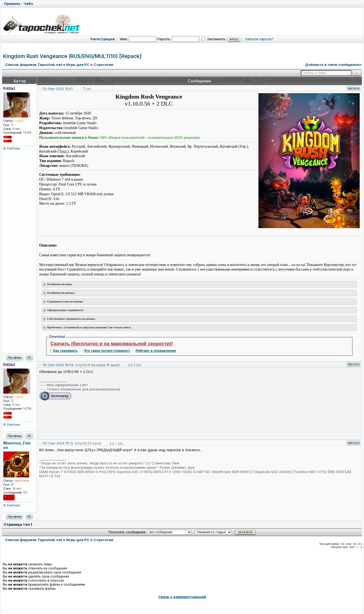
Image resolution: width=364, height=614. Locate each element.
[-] (130, 365)
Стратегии (103, 65)
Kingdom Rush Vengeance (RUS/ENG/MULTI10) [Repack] (72, 56)
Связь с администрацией (182, 597)
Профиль (15, 357)
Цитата (353, 88)
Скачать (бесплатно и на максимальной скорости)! (112, 344)
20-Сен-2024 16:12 (58, 443)
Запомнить (213, 39)
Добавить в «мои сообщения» (333, 65)
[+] (88, 89)
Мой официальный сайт (67, 385)
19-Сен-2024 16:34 (58, 365)
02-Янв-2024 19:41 (58, 89)
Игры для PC (78, 65)
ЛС (29, 357)
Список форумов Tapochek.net (34, 65)
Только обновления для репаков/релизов (83, 389)
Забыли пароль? (259, 39)
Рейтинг (14, 148)
